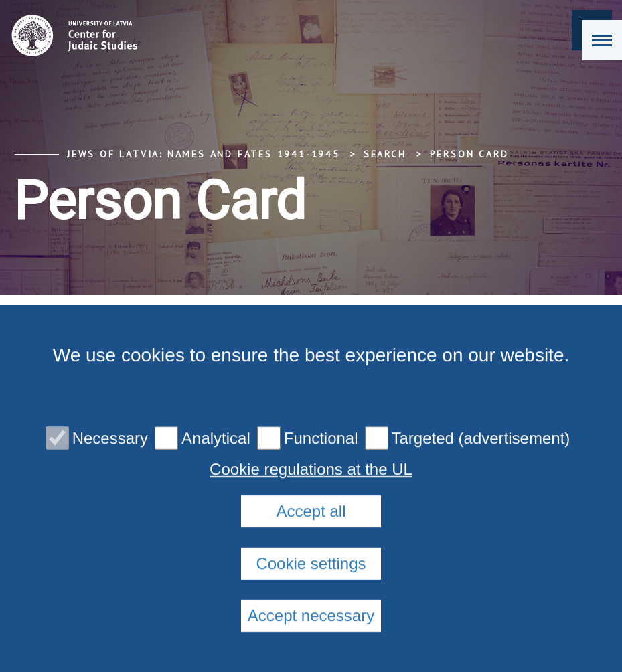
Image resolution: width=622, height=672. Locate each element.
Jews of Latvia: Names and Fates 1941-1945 (204, 154)
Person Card (469, 154)
